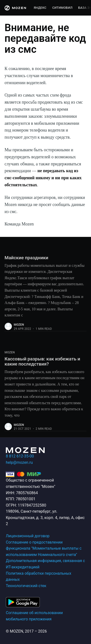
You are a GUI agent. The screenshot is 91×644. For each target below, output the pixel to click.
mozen (19, 325)
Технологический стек (26, 586)
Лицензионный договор (28, 536)
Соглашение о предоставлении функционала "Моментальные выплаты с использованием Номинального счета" (44, 548)
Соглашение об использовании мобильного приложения (34, 616)
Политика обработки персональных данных (39, 577)
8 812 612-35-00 (20, 456)
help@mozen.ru (19, 462)
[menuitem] (40, 8)
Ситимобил (62, 8)
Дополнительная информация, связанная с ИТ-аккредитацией (45, 564)
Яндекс (40, 8)
